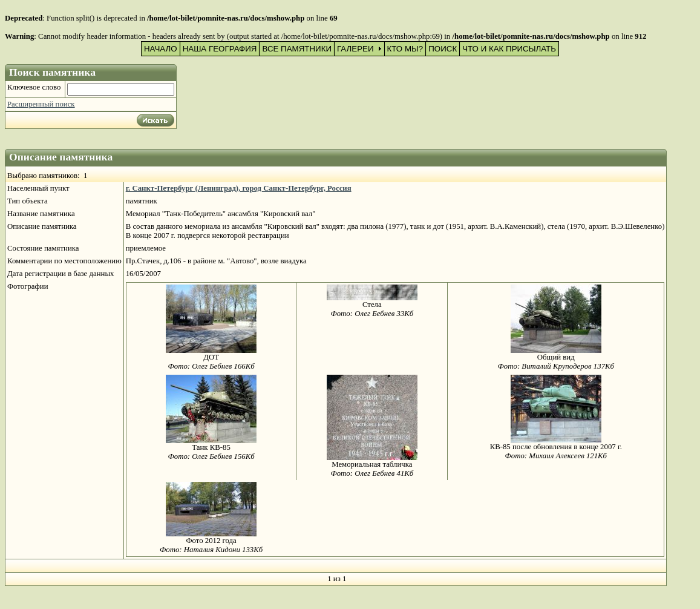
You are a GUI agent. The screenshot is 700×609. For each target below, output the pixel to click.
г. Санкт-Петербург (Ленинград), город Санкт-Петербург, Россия (239, 188)
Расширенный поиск (41, 104)
